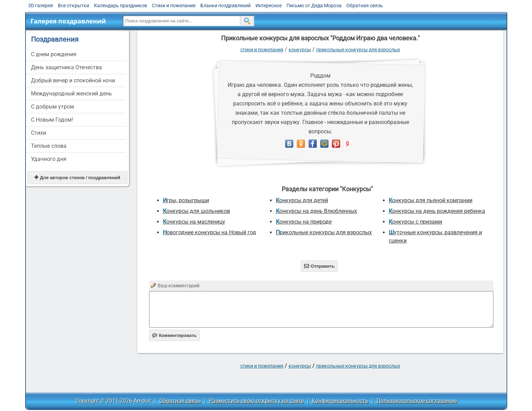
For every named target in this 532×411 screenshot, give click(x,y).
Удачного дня (49, 159)
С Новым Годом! (52, 120)
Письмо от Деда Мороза (314, 6)
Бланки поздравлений (226, 6)
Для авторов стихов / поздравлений (77, 178)
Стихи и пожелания (174, 6)
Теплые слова (49, 146)
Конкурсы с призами (415, 222)
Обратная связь (365, 6)
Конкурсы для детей (302, 200)
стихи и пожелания (262, 50)
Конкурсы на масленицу (194, 222)
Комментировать (174, 335)
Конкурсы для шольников (196, 211)
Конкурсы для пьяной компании (431, 200)
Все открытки (74, 6)
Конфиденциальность (340, 401)
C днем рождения (54, 54)
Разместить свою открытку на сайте (256, 401)
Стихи (39, 133)
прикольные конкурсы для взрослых (358, 50)
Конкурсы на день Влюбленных (316, 211)
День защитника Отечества (66, 67)
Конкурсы (300, 50)
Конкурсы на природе (304, 222)
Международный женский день (71, 94)
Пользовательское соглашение (417, 401)
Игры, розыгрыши (186, 200)
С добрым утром (53, 107)
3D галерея (41, 6)
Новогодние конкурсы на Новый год (210, 232)
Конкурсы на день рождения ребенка (437, 211)
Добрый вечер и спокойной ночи (73, 80)
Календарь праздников (121, 6)
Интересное (269, 6)
